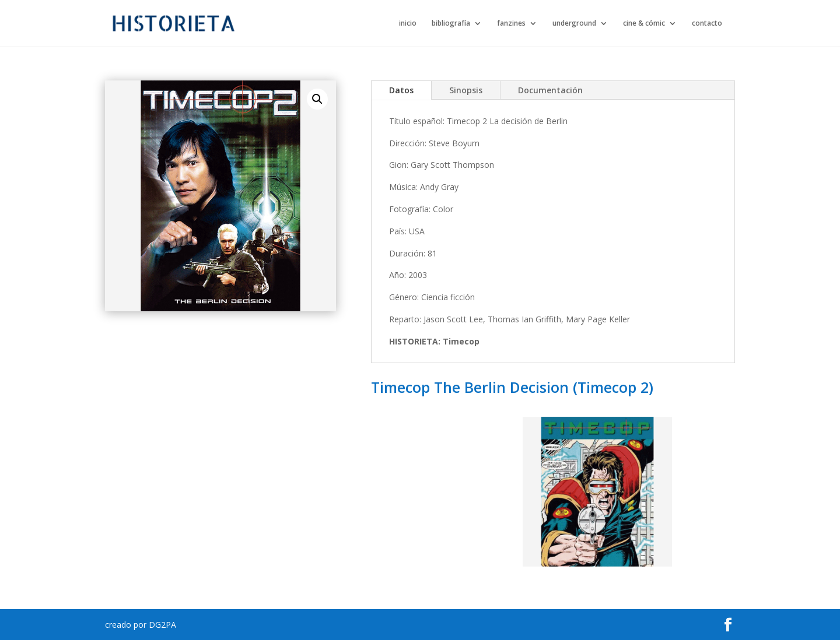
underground (574, 24)
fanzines (511, 24)
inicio (408, 24)
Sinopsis (466, 90)
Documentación (550, 90)
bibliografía (451, 24)
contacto (707, 24)
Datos (401, 90)
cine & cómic (644, 24)
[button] (317, 99)
